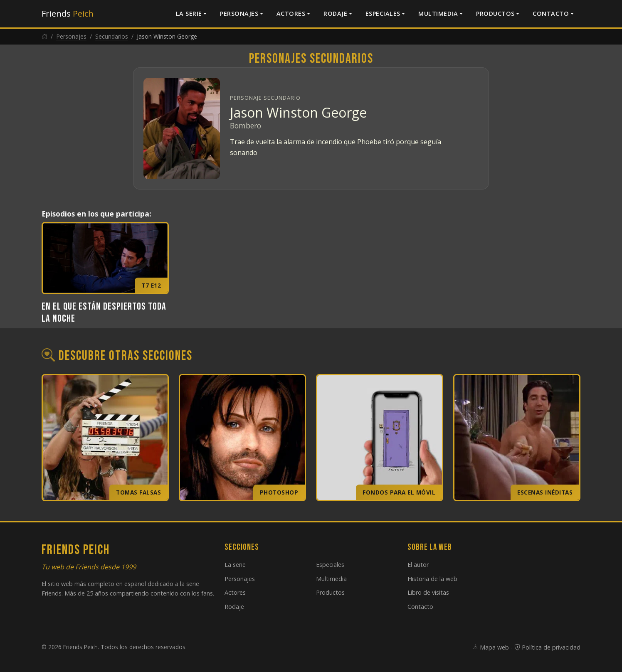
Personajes (239, 14)
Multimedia (438, 14)
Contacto (551, 14)
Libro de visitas (428, 592)
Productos (495, 14)
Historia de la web (432, 579)
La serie (189, 14)
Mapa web (491, 647)
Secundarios (112, 36)
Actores (291, 14)
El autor (418, 565)
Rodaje (335, 14)
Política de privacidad (547, 647)
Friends (68, 14)
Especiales (383, 14)
